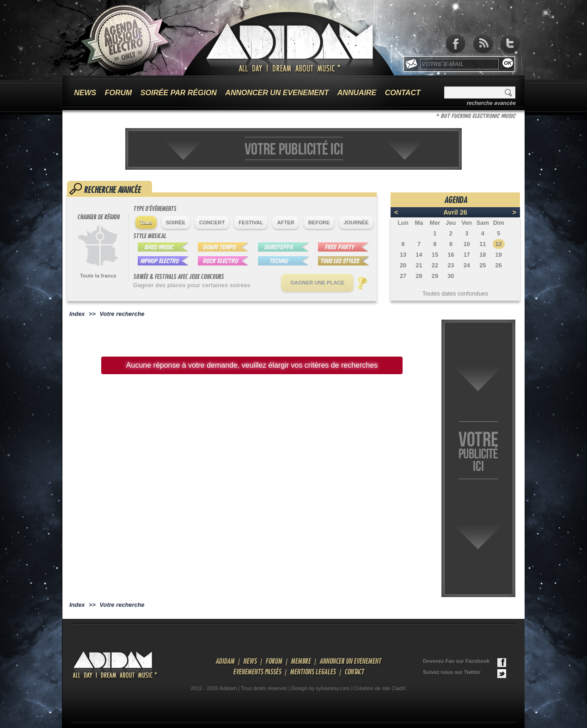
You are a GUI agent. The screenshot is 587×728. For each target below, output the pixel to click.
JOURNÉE (356, 222)
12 (499, 244)
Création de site (372, 688)
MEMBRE (301, 661)
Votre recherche (122, 314)
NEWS (85, 93)
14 (419, 255)
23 (451, 265)
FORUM (119, 93)
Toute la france (98, 276)
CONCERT (212, 222)
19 (499, 255)
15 (435, 255)
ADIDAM (225, 661)
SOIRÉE (176, 222)
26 (499, 265)
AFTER (285, 222)
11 (483, 244)
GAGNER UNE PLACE (317, 283)
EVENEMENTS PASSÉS (257, 672)
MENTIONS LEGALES (313, 672)
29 (435, 276)
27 (403, 276)
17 (467, 255)
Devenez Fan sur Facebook (465, 663)
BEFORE (319, 222)
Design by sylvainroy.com (321, 688)
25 (483, 265)
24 (467, 265)
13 (403, 255)
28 (419, 276)
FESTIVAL (251, 222)
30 (451, 276)
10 (467, 244)
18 (483, 255)
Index (77, 314)
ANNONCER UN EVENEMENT (277, 93)
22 (435, 265)
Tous (146, 222)
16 (451, 255)
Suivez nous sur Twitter (465, 674)
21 (419, 265)
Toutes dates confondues (455, 293)
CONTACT (403, 93)
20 (403, 265)
